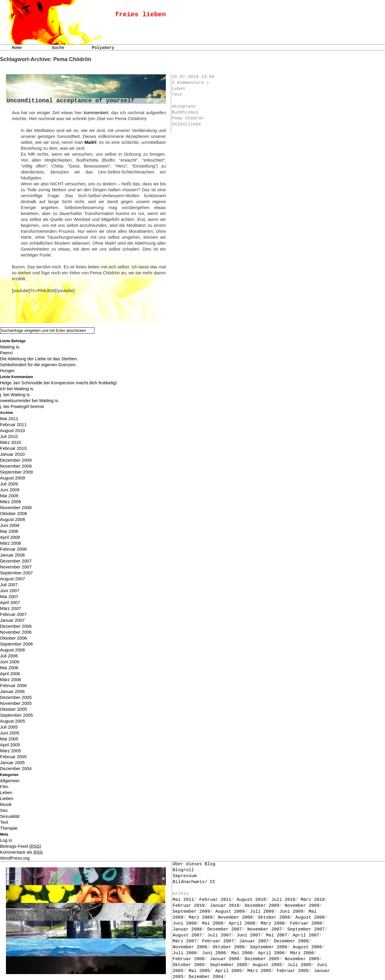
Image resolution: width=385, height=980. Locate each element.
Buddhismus (185, 113)
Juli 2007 (9, 585)
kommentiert (96, 113)
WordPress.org (15, 858)
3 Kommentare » (190, 83)
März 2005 (11, 751)
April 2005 (10, 745)
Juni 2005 (10, 733)
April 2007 (10, 602)
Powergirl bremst (27, 406)
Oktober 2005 (13, 709)
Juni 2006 (10, 662)
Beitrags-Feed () (21, 846)
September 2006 (16, 644)
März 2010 (11, 442)
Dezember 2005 (16, 697)
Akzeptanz (184, 107)
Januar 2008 (12, 555)
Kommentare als (21, 852)
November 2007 (16, 567)
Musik (6, 804)
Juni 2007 (10, 591)
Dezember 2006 (16, 626)
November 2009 (16, 466)
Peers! (6, 353)
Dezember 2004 (16, 768)
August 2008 (12, 519)
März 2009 (11, 502)
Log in (6, 840)
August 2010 (12, 430)
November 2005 (16, 703)
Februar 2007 (13, 614)
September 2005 (16, 715)
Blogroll (183, 870)
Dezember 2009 (16, 460)
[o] (164, 101)
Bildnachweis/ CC (194, 882)
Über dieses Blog (194, 864)
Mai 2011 (9, 419)
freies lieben (140, 15)
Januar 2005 (12, 763)
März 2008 (11, 543)
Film (4, 787)
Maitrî (90, 142)
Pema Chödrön (188, 118)
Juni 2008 (10, 525)
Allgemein (10, 781)
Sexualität (10, 816)
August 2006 (12, 650)
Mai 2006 (9, 668)
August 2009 (12, 478)
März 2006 (11, 679)
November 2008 (16, 507)
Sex (4, 810)
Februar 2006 (13, 685)
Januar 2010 (12, 454)
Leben (178, 89)
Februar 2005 (13, 757)
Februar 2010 (13, 448)
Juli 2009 (9, 484)
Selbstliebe (186, 124)
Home (17, 48)
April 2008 (10, 537)
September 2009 (16, 472)
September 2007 (16, 573)
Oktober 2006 (13, 638)
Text (177, 95)
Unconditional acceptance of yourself (70, 101)
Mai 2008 (9, 531)
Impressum (185, 876)
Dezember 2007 (16, 561)
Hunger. (8, 371)
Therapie (9, 828)
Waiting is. (10, 347)
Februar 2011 (13, 424)
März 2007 (11, 608)
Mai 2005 (9, 739)
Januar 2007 (12, 620)
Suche (58, 48)
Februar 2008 (13, 549)
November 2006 (16, 632)
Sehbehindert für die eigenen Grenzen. (38, 365)
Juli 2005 (9, 727)
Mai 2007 (9, 596)
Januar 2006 (12, 691)
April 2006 (10, 674)
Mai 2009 (9, 496)
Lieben (7, 798)
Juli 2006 (9, 656)
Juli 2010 (9, 436)
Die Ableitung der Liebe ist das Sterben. (39, 359)
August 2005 (12, 721)
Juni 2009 (10, 490)
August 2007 (12, 579)
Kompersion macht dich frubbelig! (84, 383)
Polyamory (103, 48)
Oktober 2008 (13, 513)
